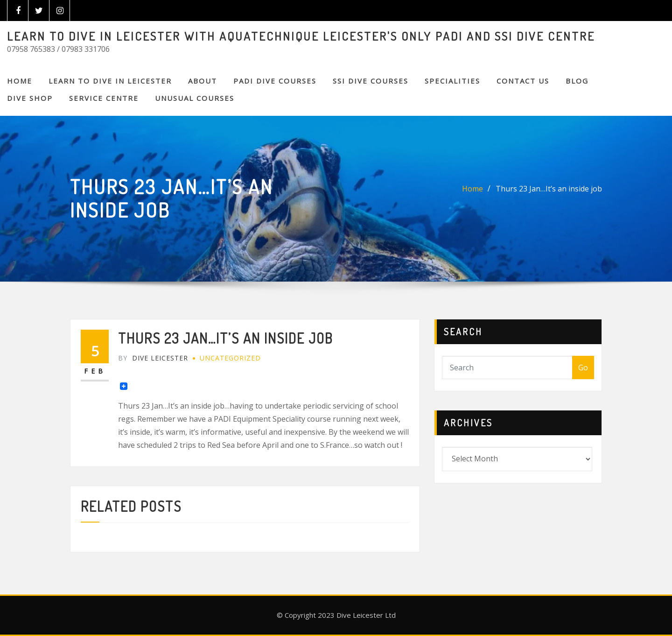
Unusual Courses (195, 98)
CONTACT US (523, 81)
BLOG (577, 81)
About (203, 81)
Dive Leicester (153, 358)
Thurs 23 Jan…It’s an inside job (549, 189)
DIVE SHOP (30, 98)
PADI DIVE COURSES (275, 81)
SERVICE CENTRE (104, 98)
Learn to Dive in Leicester (110, 81)
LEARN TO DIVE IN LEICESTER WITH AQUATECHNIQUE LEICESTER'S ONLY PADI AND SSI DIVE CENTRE (301, 36)
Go (583, 367)
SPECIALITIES (452, 81)
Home (20, 81)
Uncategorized (230, 358)
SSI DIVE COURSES (371, 81)
